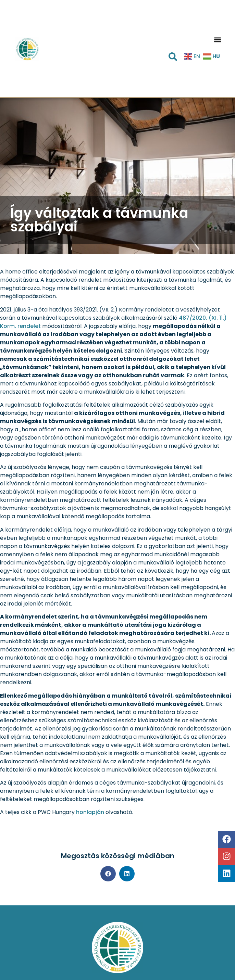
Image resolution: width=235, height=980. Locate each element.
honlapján (90, 812)
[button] (218, 40)
